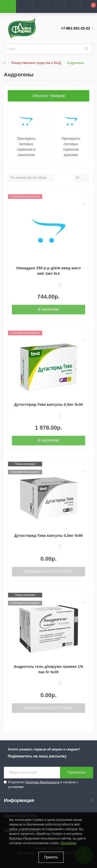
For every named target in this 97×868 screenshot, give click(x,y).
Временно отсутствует (48, 572)
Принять (51, 857)
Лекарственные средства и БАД (36, 63)
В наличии (49, 309)
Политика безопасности (42, 782)
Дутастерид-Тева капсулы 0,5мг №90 (49, 536)
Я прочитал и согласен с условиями (43, 785)
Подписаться (77, 772)
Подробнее (68, 843)
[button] (40, 6)
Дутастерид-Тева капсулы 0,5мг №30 (49, 404)
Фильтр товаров (48, 96)
